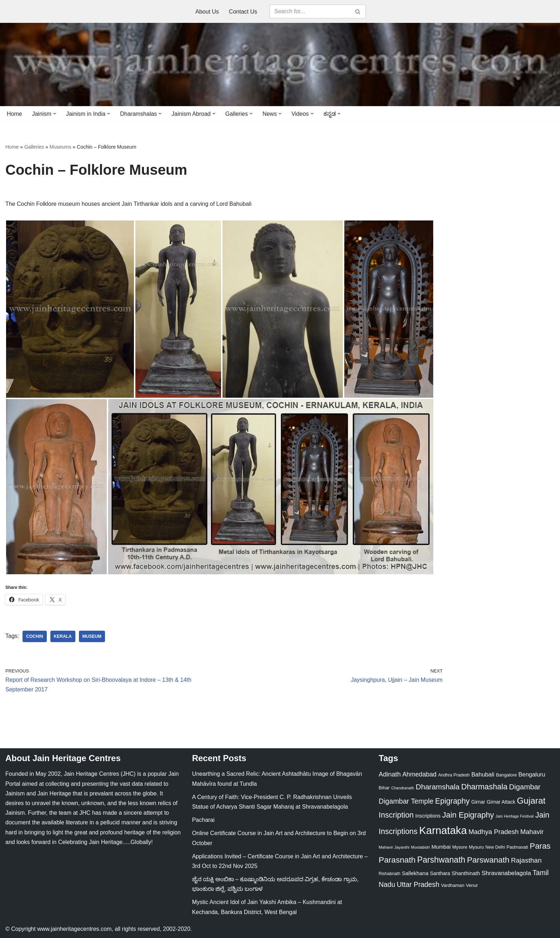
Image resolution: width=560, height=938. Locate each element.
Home (14, 114)
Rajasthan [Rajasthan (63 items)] (526, 860)
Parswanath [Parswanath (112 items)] (488, 860)
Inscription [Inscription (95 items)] (396, 815)
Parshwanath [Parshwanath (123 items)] (441, 860)
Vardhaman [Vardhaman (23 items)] (453, 885)
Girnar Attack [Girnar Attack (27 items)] (501, 802)
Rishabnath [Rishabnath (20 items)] (389, 874)
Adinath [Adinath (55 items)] (390, 774)
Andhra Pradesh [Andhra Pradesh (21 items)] (454, 775)
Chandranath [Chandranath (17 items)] (402, 788)
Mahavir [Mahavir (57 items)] (532, 832)
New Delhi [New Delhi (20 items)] (495, 847)
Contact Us (243, 12)
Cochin (34, 636)
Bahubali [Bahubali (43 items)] (483, 775)
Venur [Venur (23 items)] (472, 885)
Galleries (34, 147)
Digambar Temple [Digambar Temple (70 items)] (406, 801)
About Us (207, 12)
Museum (92, 636)
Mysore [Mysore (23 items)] (460, 847)
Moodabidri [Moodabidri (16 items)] (421, 847)
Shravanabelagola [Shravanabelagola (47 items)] (506, 873)
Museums (61, 147)
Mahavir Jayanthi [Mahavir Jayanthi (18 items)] (394, 847)
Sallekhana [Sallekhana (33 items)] (415, 873)
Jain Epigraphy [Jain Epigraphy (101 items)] (468, 815)
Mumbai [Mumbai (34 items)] (441, 847)
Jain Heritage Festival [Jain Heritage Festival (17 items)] (515, 816)
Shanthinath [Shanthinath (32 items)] (466, 873)
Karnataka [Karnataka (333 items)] (443, 830)
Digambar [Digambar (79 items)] (525, 787)
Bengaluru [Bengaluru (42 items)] (532, 774)
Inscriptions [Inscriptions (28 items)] (428, 816)
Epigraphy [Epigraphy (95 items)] (452, 801)
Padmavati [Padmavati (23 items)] (517, 847)
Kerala (63, 636)
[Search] (310, 11)
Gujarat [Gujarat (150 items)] (531, 801)
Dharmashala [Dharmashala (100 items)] (484, 787)
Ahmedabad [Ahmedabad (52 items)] (419, 774)
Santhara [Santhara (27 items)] (440, 873)
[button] (55, 114)
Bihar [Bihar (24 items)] (384, 788)
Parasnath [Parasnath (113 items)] (397, 860)
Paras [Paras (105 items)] (540, 846)
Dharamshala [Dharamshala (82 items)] (438, 787)
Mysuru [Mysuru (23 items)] (476, 847)
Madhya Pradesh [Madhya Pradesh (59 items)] (494, 832)
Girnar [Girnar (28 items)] (478, 802)
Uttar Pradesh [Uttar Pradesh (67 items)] (418, 884)
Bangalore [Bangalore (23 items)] (507, 775)
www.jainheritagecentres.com (74, 929)
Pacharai (203, 820)
